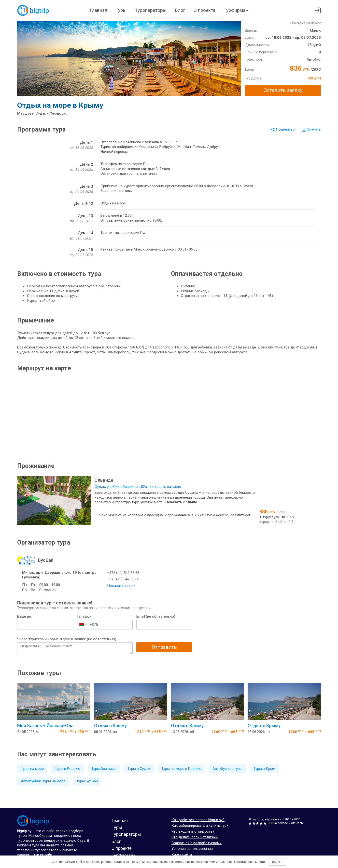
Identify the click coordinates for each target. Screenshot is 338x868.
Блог (180, 10)
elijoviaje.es (273, 819)
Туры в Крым (264, 769)
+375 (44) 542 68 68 (123, 573)
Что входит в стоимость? (193, 831)
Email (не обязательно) (156, 616)
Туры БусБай (87, 781)
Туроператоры (151, 10)
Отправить (164, 647)
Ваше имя (25, 616)
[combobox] (83, 625)
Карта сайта (182, 855)
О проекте (204, 10)
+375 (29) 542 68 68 (123, 579)
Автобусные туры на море (43, 781)
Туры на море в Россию (181, 769)
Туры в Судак (139, 769)
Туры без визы (104, 769)
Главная (98, 10)
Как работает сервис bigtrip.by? (198, 820)
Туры (121, 10)
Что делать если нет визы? (195, 837)
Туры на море (32, 769)
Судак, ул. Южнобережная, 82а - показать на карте (138, 487)
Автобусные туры (227, 769)
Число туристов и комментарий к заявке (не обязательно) (67, 639)
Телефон (84, 616)
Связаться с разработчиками (197, 843)
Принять (277, 862)
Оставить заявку (283, 90)
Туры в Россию (68, 769)
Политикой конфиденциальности (242, 862)
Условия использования (192, 849)
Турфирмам (236, 10)
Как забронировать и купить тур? (200, 826)
